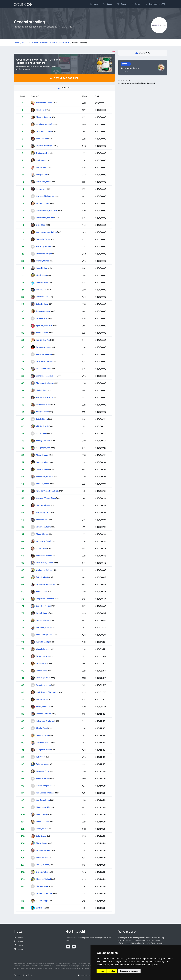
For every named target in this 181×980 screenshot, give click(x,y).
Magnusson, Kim (43, 807)
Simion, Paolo (42, 814)
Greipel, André (42, 153)
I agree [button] (101, 971)
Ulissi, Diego (41, 275)
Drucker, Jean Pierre (45, 146)
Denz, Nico (41, 225)
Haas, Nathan (42, 268)
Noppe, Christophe (44, 893)
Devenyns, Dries (43, 656)
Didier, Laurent (42, 865)
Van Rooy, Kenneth (44, 246)
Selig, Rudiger (42, 304)
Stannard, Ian (42, 520)
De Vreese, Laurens (44, 361)
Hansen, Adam (42, 462)
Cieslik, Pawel (42, 728)
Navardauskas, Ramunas (47, 210)
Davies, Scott (42, 671)
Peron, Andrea (42, 829)
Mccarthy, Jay (42, 455)
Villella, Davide (42, 426)
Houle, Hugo (41, 189)
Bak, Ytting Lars (43, 512)
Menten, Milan (42, 333)
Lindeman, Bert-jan (44, 570)
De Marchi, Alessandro (46, 584)
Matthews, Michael (44, 556)
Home (16, 43)
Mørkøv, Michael (43, 505)
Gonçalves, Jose (43, 311)
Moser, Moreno (43, 857)
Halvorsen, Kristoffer (45, 721)
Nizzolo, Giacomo (44, 117)
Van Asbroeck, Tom (44, 397)
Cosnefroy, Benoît (44, 541)
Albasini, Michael (43, 879)
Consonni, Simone (44, 131)
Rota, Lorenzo (42, 764)
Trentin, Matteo (43, 261)
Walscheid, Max (43, 649)
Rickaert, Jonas (43, 203)
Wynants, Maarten (44, 354)
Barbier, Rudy (42, 167)
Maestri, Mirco (42, 282)
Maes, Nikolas (42, 534)
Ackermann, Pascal (44, 103)
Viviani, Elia (41, 110)
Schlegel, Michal (43, 440)
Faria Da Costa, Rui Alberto (47, 491)
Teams (21, 945)
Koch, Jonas (41, 160)
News (20, 949)
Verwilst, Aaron (43, 484)
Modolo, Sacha (42, 412)
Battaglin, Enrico (43, 239)
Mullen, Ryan (42, 390)
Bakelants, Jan (42, 297)
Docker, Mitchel (43, 620)
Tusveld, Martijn (43, 642)
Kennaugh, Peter (43, 678)
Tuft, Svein (41, 757)
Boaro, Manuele (43, 706)
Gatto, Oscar (41, 548)
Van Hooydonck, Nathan (46, 232)
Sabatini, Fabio (42, 735)
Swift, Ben (40, 908)
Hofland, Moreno (43, 850)
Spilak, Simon (42, 419)
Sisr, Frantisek (42, 886)
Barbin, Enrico (42, 699)
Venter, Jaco (41, 591)
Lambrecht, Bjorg (43, 527)
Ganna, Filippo (42, 901)
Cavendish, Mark (43, 182)
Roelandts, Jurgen (44, 254)
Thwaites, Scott (43, 771)
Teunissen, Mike (43, 405)
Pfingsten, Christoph (45, 383)
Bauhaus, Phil (42, 139)
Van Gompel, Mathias (45, 793)
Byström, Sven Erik (44, 325)
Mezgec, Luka (42, 174)
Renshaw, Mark (43, 822)
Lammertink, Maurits (45, 218)
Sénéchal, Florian (43, 606)
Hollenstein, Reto (43, 369)
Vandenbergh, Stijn (44, 635)
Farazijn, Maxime (43, 685)
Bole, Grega (41, 836)
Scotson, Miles (42, 469)
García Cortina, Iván (45, 124)
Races (25, 43)
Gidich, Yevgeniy (43, 786)
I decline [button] (112, 971)
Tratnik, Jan (41, 290)
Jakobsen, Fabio (43, 742)
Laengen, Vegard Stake (46, 498)
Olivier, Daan (41, 433)
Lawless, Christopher (45, 196)
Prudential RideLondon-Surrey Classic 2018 (50, 43)
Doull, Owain (42, 663)
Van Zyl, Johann (43, 800)
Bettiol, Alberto (42, 577)
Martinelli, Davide (44, 627)
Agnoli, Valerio (42, 613)
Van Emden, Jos (43, 340)
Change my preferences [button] (129, 971)
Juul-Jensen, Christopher (47, 692)
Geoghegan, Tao (43, 448)
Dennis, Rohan (42, 872)
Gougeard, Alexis (43, 750)
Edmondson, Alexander (46, 376)
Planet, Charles (43, 778)
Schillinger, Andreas (45, 476)
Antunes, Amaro (43, 347)
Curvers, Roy (42, 318)
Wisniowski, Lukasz (45, 563)
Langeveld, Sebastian (45, 599)
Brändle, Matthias (44, 714)
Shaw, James (42, 843)
